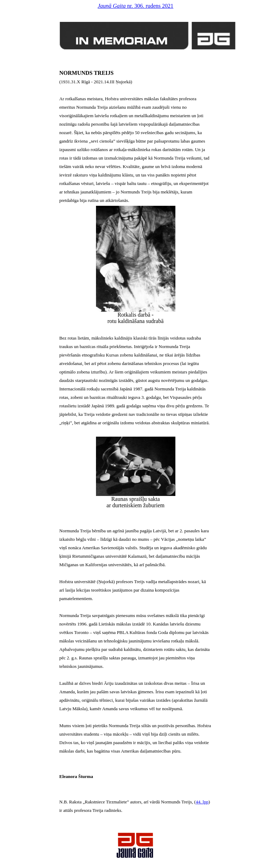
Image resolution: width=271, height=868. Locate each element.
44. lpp (202, 802)
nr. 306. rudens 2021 (136, 6)
